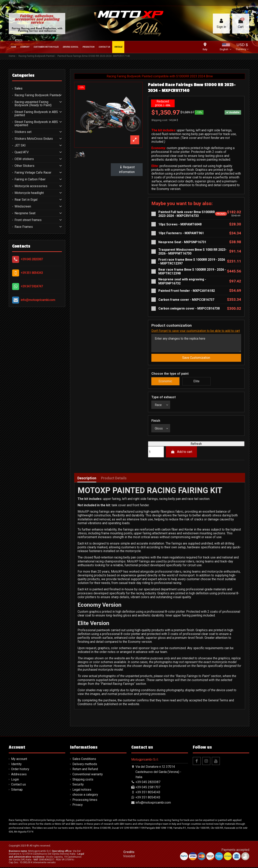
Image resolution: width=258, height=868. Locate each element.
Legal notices (82, 790)
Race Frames (24, 227)
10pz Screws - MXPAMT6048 (180, 224)
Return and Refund (85, 770)
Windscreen (23, 206)
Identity (16, 765)
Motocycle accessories (31, 186)
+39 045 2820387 (32, 259)
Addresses (19, 775)
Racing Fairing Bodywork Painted (37, 95)
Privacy (78, 806)
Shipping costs (83, 780)
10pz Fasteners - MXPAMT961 (181, 233)
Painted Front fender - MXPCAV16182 (187, 291)
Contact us (18, 785)
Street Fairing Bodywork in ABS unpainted (36, 124)
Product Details (114, 479)
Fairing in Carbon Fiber (30, 179)
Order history (20, 770)
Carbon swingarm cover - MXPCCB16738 (189, 308)
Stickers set (23, 132)
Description (87, 479)
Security (78, 785)
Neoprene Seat (25, 213)
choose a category (85, 795)
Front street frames (28, 220)
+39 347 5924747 (32, 286)
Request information (127, 170)
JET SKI (20, 145)
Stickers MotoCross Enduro (34, 139)
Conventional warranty (88, 775)
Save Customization (196, 358)
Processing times (85, 801)
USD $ (242, 47)
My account (19, 760)
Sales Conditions (84, 760)
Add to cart (182, 453)
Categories (23, 75)
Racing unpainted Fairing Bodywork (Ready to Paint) (33, 104)
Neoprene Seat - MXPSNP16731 (182, 242)
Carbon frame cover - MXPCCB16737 (186, 300)
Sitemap (17, 790)
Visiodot (129, 857)
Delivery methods (85, 765)
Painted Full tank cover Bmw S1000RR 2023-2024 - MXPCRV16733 (187, 214)
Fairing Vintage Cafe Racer (33, 173)
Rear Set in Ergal (26, 200)
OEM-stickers (24, 159)
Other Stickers (24, 166)
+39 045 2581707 (148, 788)
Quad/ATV (22, 152)
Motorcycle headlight (29, 193)
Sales (18, 88)
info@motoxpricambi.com (38, 300)
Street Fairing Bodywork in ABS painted (36, 114)
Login (15, 780)
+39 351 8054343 (32, 273)
